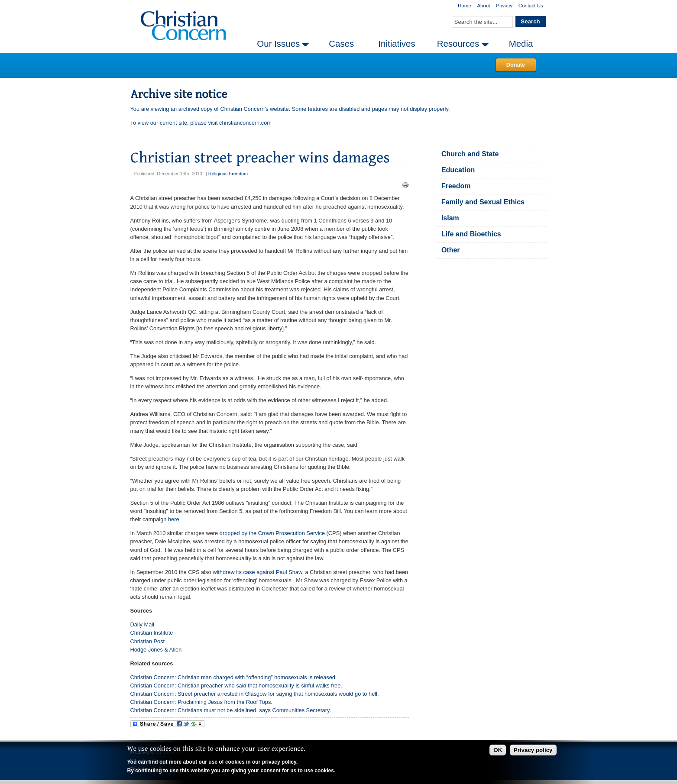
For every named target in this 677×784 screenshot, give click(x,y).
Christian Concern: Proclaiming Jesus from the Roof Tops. (201, 702)
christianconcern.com (245, 123)
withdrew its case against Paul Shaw (257, 572)
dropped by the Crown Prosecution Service (272, 533)
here (174, 519)
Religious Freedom (228, 174)
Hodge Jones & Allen (156, 650)
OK (498, 750)
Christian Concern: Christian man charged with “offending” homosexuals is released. (234, 677)
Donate (516, 65)
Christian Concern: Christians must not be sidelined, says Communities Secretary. (231, 710)
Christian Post (148, 641)
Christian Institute (152, 633)
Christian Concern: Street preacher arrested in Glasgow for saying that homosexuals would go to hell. (255, 694)
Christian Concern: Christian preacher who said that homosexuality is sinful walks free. (236, 686)
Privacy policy (533, 750)
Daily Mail (142, 624)
